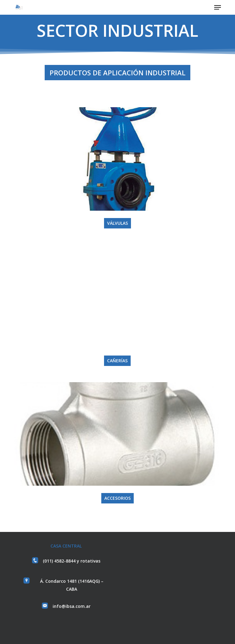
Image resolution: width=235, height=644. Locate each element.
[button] (218, 7)
